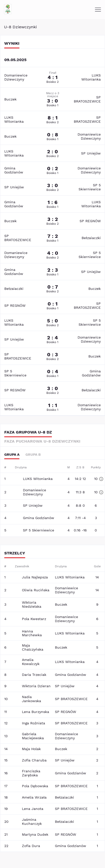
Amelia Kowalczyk (31, 662)
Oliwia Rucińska (36, 590)
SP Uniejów (91, 153)
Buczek (10, 99)
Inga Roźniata (33, 723)
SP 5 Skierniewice (90, 187)
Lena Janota (33, 809)
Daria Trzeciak (34, 675)
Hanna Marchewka (32, 633)
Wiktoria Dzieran (36, 686)
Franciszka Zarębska (31, 773)
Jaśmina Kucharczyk (32, 822)
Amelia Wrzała (34, 797)
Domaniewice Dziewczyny (16, 77)
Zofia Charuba (34, 760)
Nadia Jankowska (31, 699)
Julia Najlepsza (35, 577)
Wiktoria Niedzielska (32, 604)
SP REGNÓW (90, 221)
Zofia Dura (31, 846)
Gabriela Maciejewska (33, 736)
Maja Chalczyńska (33, 647)
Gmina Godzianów (14, 170)
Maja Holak (31, 749)
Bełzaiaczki (91, 238)
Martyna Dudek (35, 834)
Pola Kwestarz (34, 619)
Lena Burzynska (36, 712)
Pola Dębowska (35, 786)
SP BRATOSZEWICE (87, 99)
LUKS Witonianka (91, 77)
